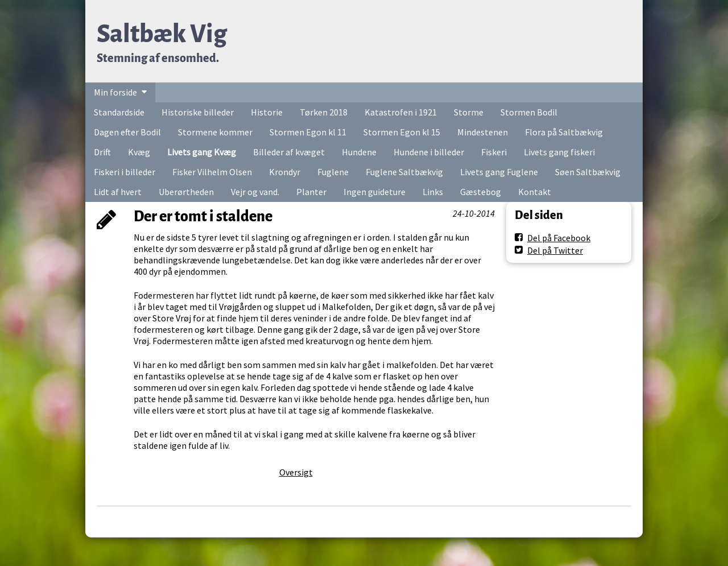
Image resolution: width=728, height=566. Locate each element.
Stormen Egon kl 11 (308, 132)
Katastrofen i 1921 (401, 112)
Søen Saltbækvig (588, 172)
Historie (267, 112)
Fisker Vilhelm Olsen (212, 172)
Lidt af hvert (118, 192)
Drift (102, 152)
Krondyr (285, 172)
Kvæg (139, 152)
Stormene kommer (215, 132)
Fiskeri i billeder (125, 172)
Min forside (115, 92)
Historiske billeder (198, 112)
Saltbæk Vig (162, 34)
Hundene (359, 152)
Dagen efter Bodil (127, 132)
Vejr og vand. (255, 192)
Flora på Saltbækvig (564, 132)
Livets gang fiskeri (559, 152)
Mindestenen (483, 132)
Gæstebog (481, 192)
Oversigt (296, 472)
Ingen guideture (375, 192)
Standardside (119, 112)
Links (433, 192)
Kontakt (535, 192)
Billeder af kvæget (289, 152)
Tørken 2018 (324, 112)
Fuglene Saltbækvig (404, 172)
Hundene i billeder (429, 152)
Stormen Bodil (529, 112)
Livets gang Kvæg (202, 152)
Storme (469, 112)
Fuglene (333, 172)
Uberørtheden (186, 192)
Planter (311, 192)
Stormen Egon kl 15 (402, 132)
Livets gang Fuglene (499, 172)
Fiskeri (494, 152)
